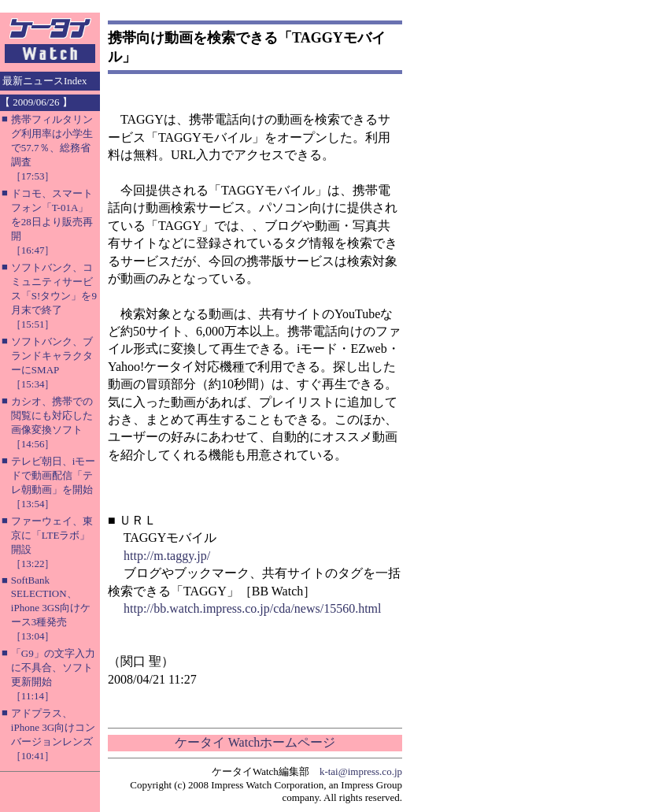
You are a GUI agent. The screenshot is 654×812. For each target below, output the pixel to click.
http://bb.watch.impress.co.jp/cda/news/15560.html (253, 608)
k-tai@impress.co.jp (361, 771)
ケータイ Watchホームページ (255, 742)
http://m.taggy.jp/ (167, 556)
